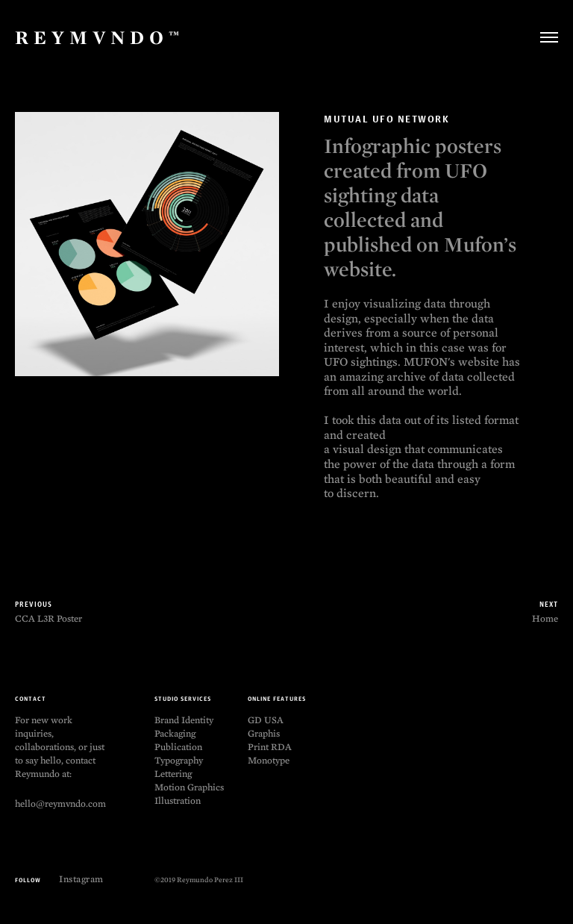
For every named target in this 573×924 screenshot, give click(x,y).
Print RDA (270, 747)
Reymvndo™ (100, 37)
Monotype (269, 760)
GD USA (266, 720)
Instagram (81, 879)
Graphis (264, 733)
